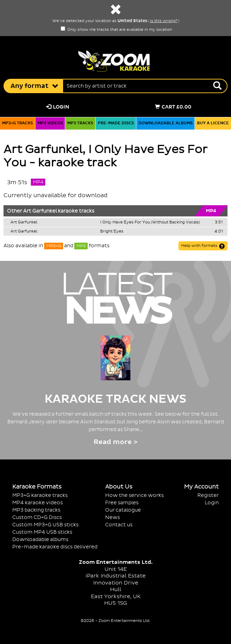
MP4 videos (50, 123)
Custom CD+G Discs (37, 517)
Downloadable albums (166, 123)
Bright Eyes (112, 231)
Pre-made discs (116, 123)
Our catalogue (123, 510)
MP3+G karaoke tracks (40, 495)
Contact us (119, 525)
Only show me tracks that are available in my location (116, 30)
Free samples (122, 503)
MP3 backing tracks (36, 510)
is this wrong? (164, 21)
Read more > (115, 442)
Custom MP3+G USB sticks (45, 525)
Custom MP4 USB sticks (42, 532)
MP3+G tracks (18, 123)
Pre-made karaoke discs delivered (55, 547)
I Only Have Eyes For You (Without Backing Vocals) (150, 222)
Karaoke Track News (115, 399)
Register (208, 495)
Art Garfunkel (40, 211)
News (113, 517)
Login (58, 107)
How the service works (134, 495)
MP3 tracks (80, 123)
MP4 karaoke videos (38, 503)
